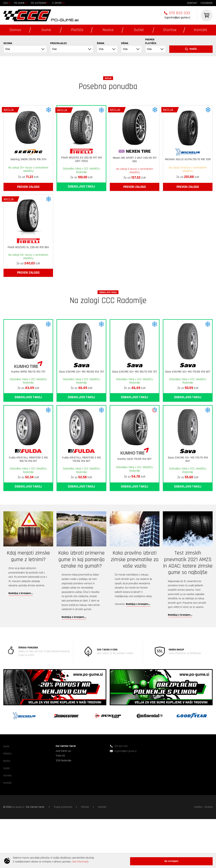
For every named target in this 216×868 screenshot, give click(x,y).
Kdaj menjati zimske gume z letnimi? (28, 600)
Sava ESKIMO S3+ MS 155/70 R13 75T (135, 416)
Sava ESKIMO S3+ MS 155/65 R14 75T (82, 416)
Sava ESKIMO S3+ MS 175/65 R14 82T (188, 416)
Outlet (139, 30)
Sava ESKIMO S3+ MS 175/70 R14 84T (188, 504)
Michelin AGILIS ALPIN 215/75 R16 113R (188, 204)
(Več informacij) (80, 863)
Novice (108, 30)
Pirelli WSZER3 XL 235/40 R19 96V (28, 292)
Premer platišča (151, 41)
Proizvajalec (58, 43)
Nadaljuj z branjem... (21, 637)
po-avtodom (40, 3)
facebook (207, 3)
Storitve (170, 30)
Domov (15, 30)
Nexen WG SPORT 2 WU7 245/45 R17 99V (135, 204)
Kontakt (201, 30)
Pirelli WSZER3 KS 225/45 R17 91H (82, 204)
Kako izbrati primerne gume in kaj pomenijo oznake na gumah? (81, 604)
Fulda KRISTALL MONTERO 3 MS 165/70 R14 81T (28, 504)
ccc (7, 3)
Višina (125, 43)
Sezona (8, 43)
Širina (101, 43)
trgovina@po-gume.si (177, 17)
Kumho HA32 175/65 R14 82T (135, 503)
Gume (46, 30)
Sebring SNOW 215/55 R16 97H (28, 204)
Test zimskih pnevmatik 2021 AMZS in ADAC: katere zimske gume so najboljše (188, 607)
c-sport (58, 3)
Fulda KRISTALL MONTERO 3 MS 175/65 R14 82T (81, 504)
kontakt (192, 3)
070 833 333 (180, 13)
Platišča (77, 30)
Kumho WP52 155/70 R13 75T (28, 416)
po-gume (21, 3)
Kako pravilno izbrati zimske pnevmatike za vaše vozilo (135, 604)
